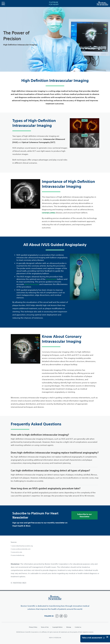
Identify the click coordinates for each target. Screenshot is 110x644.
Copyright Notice (57, 627)
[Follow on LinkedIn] (65, 616)
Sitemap (69, 627)
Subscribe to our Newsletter (84, 515)
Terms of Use (45, 627)
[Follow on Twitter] (61, 616)
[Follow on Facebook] (57, 616)
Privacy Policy (33, 627)
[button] (3, 3)
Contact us (78, 627)
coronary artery (49, 213)
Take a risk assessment (93, 638)
